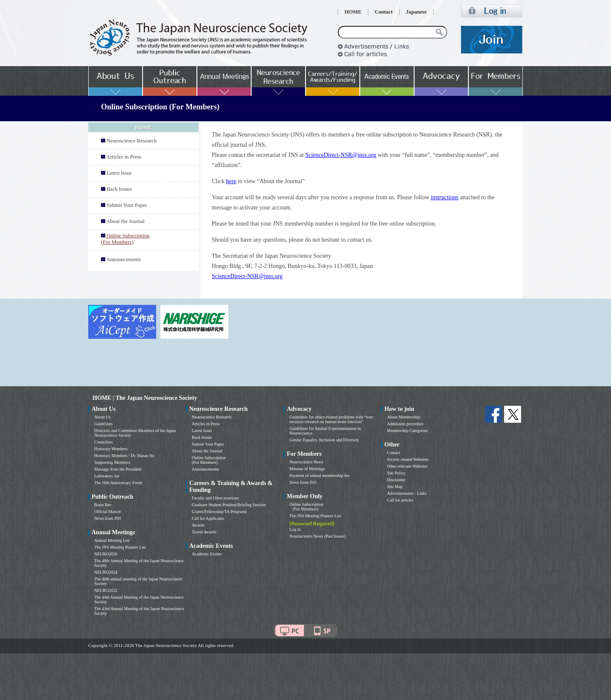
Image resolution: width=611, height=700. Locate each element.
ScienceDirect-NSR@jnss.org (341, 155)
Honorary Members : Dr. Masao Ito (124, 456)
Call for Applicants (208, 518)
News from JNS (108, 518)
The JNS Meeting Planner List (120, 547)
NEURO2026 (106, 554)
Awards (198, 525)
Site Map (395, 487)
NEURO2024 (106, 572)
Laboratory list (107, 476)
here (231, 181)
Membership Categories (407, 431)
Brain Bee (103, 505)
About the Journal (125, 221)
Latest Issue (119, 173)
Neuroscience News (306, 462)
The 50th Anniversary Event (118, 483)
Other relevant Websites (407, 466)
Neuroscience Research (132, 141)
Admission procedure (405, 424)
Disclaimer (396, 480)
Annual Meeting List (112, 540)
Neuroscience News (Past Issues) (317, 536)
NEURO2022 (106, 590)
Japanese (416, 12)
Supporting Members (112, 462)
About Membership (404, 417)
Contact (384, 12)
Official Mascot (108, 512)
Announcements (123, 259)
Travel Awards (204, 532)
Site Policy (396, 473)
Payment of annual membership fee (320, 475)
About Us (102, 417)
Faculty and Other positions (215, 498)
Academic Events (207, 554)
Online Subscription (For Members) (209, 460)
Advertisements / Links (407, 493)
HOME (353, 12)
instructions (444, 197)
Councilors (104, 442)
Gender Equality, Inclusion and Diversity (324, 440)
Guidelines (103, 424)
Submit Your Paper (127, 205)
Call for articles (400, 500)
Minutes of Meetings (307, 469)
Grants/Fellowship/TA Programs (219, 512)
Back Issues (119, 189)
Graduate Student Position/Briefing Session (229, 505)
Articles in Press (124, 157)
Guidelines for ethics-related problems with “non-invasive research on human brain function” (332, 419)
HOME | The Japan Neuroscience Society (145, 398)
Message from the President (118, 469)
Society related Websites (408, 459)
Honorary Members (111, 449)
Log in (295, 529)
